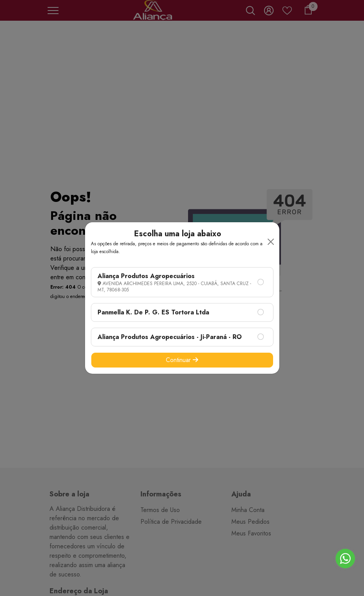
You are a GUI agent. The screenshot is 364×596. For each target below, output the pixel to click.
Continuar (182, 360)
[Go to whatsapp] (345, 559)
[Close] (271, 242)
